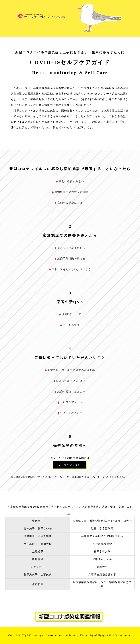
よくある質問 (70, 325)
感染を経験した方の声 (70, 392)
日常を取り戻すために (70, 248)
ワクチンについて (70, 413)
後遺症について (70, 314)
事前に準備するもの (70, 181)
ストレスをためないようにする (70, 269)
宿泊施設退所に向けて (70, 203)
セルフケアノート (70, 402)
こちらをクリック (70, 465)
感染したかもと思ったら (70, 381)
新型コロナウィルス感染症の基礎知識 (70, 370)
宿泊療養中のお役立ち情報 (70, 192)
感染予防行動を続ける (70, 259)
